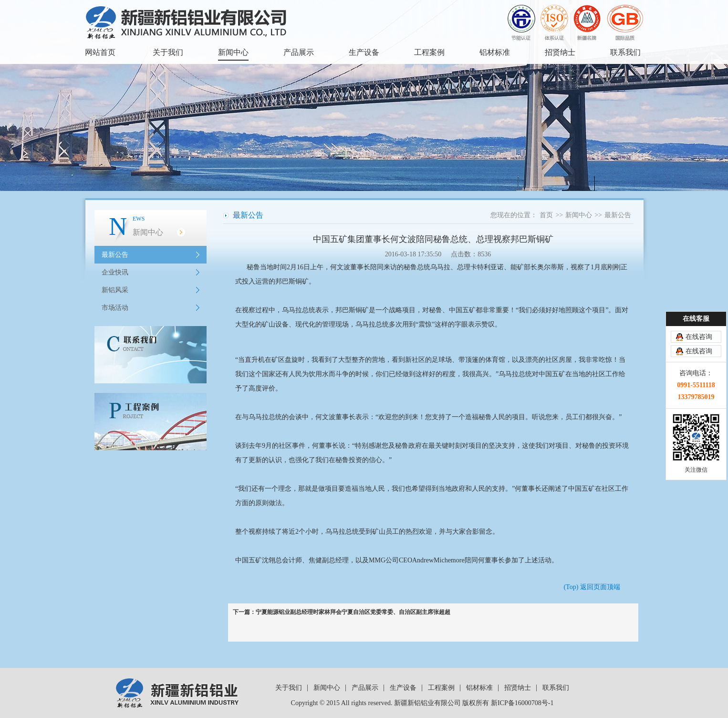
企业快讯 (115, 272)
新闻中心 (233, 52)
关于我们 (168, 52)
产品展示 (299, 52)
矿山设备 (275, 324)
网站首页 (100, 52)
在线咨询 (699, 337)
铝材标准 (495, 52)
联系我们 (625, 52)
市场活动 (115, 308)
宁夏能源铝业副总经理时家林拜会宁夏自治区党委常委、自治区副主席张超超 (353, 612)
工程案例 (429, 52)
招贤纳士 (560, 52)
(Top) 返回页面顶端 (592, 587)
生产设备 (364, 52)
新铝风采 (115, 290)
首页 (546, 215)
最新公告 (115, 255)
